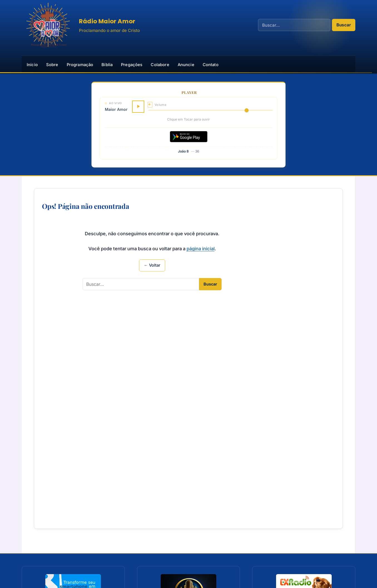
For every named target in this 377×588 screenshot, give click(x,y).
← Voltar (152, 265)
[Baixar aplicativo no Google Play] (189, 137)
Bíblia (107, 65)
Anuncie (186, 65)
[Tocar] (138, 107)
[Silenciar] (150, 105)
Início (32, 65)
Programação (80, 65)
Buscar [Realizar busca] (344, 25)
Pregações (132, 65)
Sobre (52, 65)
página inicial (201, 249)
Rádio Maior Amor (107, 21)
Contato (211, 65)
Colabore (160, 65)
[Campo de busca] (294, 25)
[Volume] (210, 110)
